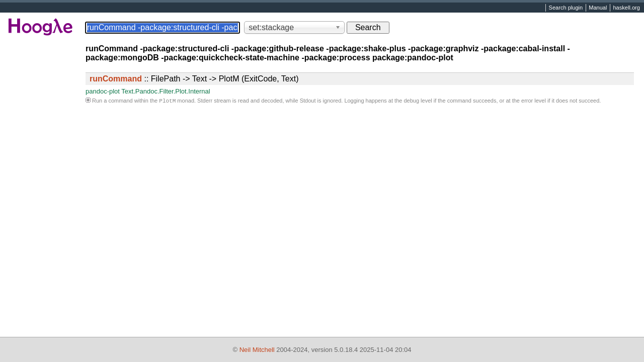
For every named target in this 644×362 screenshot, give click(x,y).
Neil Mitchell (257, 350)
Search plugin (566, 8)
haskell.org (626, 8)
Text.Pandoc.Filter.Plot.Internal (166, 91)
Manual (598, 8)
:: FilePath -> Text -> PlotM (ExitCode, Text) (194, 79)
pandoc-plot (103, 91)
